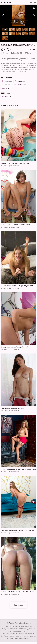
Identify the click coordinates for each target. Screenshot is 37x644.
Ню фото (22, 85)
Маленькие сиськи (9, 85)
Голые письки (7, 81)
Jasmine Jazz (6, 97)
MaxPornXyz (6, 2)
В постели (6, 88)
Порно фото (18, 605)
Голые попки (20, 81)
